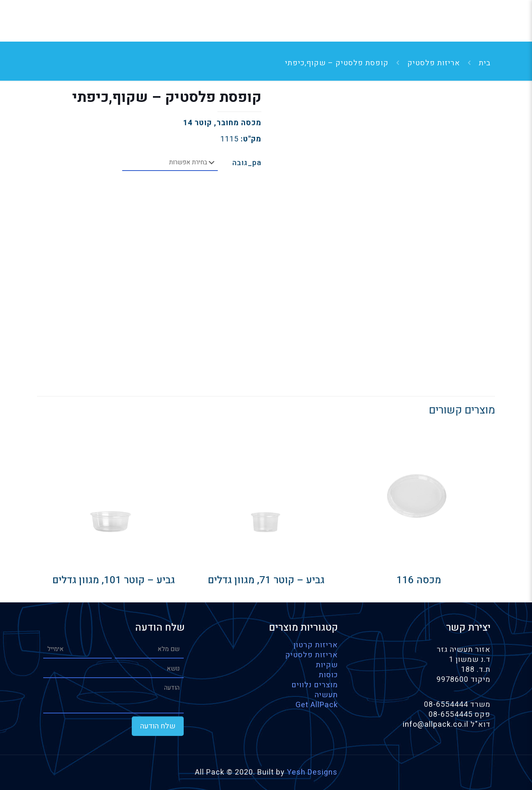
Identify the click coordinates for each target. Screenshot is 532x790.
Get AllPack (317, 705)
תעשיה (326, 695)
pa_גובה (247, 163)
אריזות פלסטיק (434, 63)
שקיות (327, 665)
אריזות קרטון (316, 645)
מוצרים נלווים (315, 685)
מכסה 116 (419, 580)
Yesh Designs (312, 772)
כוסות (328, 675)
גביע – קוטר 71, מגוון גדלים (266, 580)
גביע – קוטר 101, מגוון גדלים (114, 580)
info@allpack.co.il (437, 724)
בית (485, 63)
